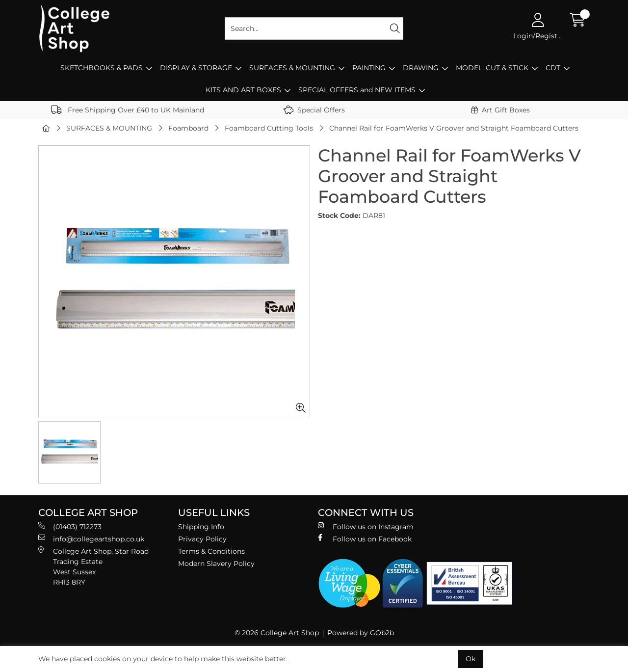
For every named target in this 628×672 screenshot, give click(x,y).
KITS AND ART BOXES (243, 90)
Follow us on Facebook (365, 539)
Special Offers (314, 110)
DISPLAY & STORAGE (196, 68)
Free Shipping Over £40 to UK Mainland (128, 110)
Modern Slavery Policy (216, 564)
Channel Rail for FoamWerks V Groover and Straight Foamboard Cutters (454, 128)
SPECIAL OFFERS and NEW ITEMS (357, 90)
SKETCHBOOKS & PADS (102, 68)
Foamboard (188, 128)
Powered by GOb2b (361, 633)
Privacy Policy (202, 539)
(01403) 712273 (70, 526)
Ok (471, 659)
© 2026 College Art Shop (277, 633)
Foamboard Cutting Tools (269, 128)
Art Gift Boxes (500, 110)
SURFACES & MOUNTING (292, 68)
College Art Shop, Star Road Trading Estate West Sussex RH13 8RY (93, 566)
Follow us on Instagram (366, 526)
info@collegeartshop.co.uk (91, 539)
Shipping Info (201, 527)
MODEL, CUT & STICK (492, 68)
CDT (553, 68)
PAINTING (369, 68)
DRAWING (421, 68)
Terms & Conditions (211, 551)
